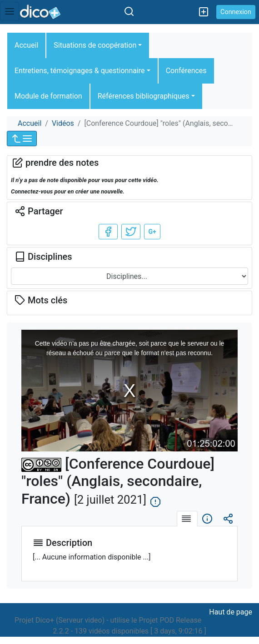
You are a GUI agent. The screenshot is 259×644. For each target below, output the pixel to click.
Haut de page (231, 612)
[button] (22, 139)
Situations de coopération (95, 45)
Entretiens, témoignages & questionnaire (80, 71)
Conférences (186, 71)
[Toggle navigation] (10, 11)
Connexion (236, 12)
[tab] (187, 519)
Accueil (26, 45)
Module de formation (48, 96)
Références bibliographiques (144, 96)
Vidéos (63, 123)
